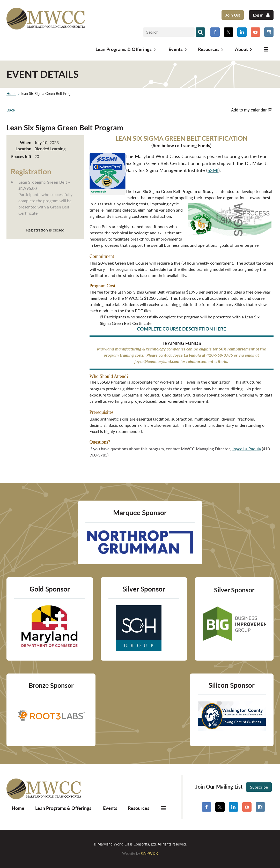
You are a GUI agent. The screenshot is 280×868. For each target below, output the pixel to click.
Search (200, 32)
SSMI (213, 170)
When (26, 142)
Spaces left (21, 156)
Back (11, 110)
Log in (258, 15)
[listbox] (252, 110)
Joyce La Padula (246, 449)
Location (23, 149)
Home (11, 93)
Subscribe (259, 787)
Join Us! (233, 15)
